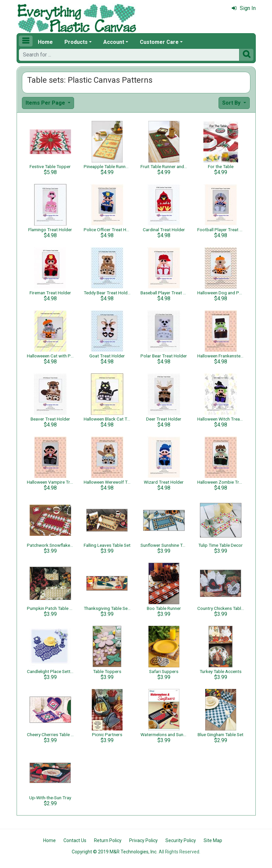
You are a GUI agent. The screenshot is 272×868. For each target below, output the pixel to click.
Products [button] (76, 42)
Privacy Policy (143, 840)
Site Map (213, 840)
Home (45, 42)
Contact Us (75, 840)
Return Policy (108, 840)
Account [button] (114, 42)
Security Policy (181, 840)
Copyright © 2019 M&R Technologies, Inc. (115, 852)
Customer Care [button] (159, 42)
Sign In (244, 8)
